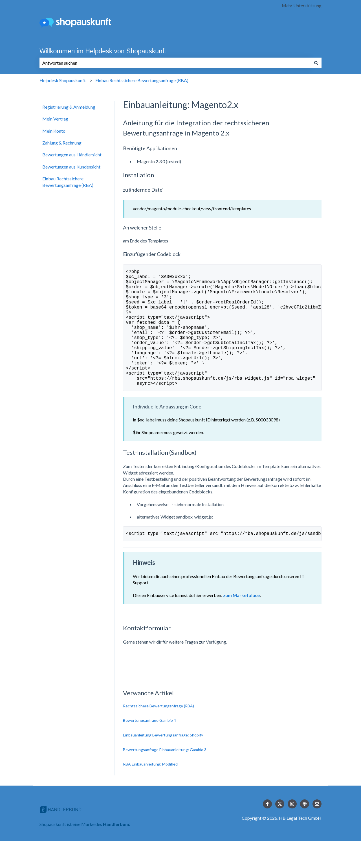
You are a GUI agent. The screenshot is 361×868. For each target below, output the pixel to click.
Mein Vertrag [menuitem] (55, 119)
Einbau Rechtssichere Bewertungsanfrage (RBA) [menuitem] (68, 182)
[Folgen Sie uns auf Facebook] (267, 831)
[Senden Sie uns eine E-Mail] (317, 831)
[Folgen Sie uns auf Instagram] (292, 831)
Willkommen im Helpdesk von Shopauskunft (103, 51)
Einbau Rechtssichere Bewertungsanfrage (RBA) (142, 80)
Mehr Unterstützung (302, 6)
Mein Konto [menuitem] (54, 131)
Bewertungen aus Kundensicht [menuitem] (71, 167)
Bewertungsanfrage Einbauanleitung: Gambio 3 (165, 777)
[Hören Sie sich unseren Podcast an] (305, 831)
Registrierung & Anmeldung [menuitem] (69, 107)
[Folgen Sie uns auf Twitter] (280, 831)
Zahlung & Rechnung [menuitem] (62, 143)
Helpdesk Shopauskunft (63, 80)
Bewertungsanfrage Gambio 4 (149, 747)
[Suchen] (316, 63)
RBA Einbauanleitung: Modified (150, 791)
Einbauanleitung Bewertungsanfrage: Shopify (163, 762)
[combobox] (175, 63)
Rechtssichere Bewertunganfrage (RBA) (159, 733)
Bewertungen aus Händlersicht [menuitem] (72, 155)
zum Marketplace (241, 622)
